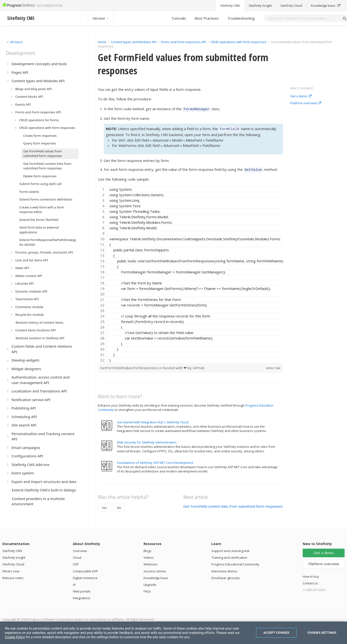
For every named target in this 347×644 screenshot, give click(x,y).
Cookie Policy (15, 637)
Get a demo (301, 96)
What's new (11, 569)
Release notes (13, 576)
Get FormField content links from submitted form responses (233, 504)
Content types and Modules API (134, 42)
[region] (190, 272)
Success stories (155, 569)
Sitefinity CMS (12, 549)
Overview (80, 549)
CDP (76, 562)
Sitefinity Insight (14, 555)
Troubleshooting (241, 18)
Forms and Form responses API (184, 42)
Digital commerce (85, 576)
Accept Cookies (276, 633)
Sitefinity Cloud (13, 562)
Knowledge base (156, 576)
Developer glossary (226, 576)
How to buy (311, 574)
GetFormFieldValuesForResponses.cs (132, 366)
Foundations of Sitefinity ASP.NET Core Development (155, 460)
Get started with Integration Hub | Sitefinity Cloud (153, 420)
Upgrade (150, 582)
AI (74, 582)
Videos (149, 555)
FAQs (147, 589)
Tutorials (179, 18)
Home (102, 42)
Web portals (82, 589)
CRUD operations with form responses (239, 42)
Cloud (77, 555)
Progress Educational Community (235, 562)
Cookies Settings (322, 633)
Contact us (310, 581)
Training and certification (229, 555)
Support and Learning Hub (231, 549)
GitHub (199, 366)
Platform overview (306, 103)
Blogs (147, 549)
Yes (104, 506)
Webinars (151, 562)
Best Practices (207, 18)
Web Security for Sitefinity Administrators (147, 440)
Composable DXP (85, 569)
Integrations (82, 596)
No (119, 506)
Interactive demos (224, 569)
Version (101, 18)
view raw (273, 366)
